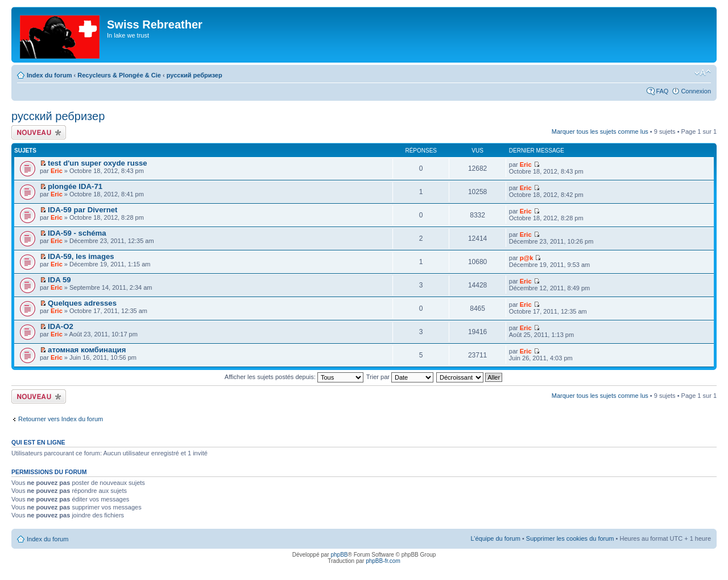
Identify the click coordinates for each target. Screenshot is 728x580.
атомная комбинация (87, 350)
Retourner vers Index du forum (61, 419)
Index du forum (49, 75)
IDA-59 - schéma (77, 233)
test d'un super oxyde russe (98, 163)
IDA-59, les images (81, 256)
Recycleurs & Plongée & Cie (119, 75)
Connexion (696, 91)
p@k (527, 258)
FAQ (662, 91)
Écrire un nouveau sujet (39, 132)
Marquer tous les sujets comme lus (600, 131)
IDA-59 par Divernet (82, 210)
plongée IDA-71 (75, 186)
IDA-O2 (61, 326)
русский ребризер (195, 75)
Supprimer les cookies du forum (570, 538)
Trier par (400, 377)
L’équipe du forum (495, 538)
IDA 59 (59, 280)
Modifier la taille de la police (703, 73)
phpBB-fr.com (383, 561)
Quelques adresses (82, 303)
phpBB (339, 555)
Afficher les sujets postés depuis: (294, 377)
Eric (57, 171)
